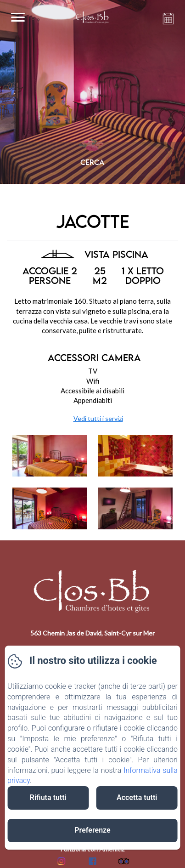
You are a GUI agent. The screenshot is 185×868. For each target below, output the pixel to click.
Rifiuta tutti (48, 797)
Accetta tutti (137, 797)
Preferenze (92, 830)
